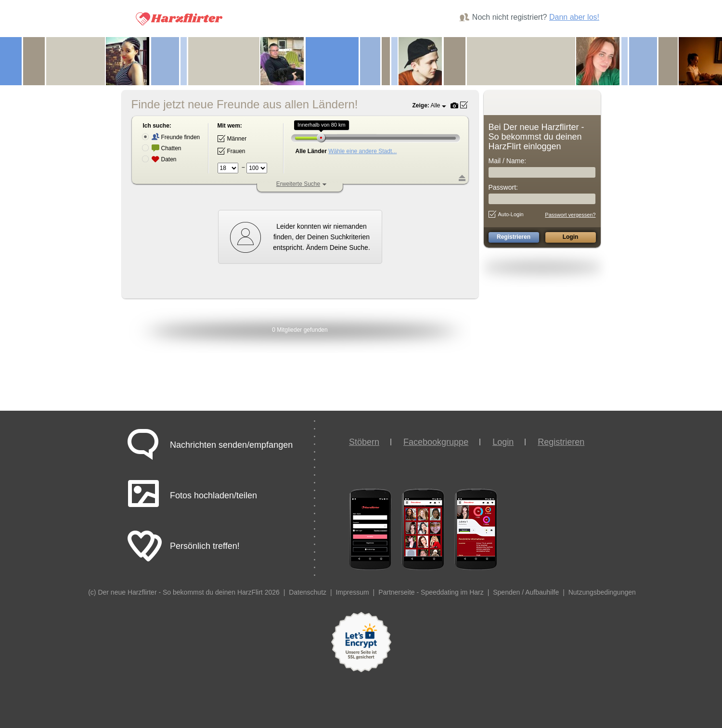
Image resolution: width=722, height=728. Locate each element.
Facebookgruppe (436, 442)
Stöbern (364, 442)
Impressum (352, 592)
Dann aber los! (574, 17)
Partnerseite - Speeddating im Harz (431, 592)
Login (503, 442)
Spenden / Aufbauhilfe (526, 592)
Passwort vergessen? (570, 215)
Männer (232, 139)
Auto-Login (506, 214)
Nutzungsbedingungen (602, 592)
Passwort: (503, 187)
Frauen (232, 151)
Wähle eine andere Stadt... (362, 151)
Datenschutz (308, 592)
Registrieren (561, 442)
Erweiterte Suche (298, 184)
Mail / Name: (508, 161)
